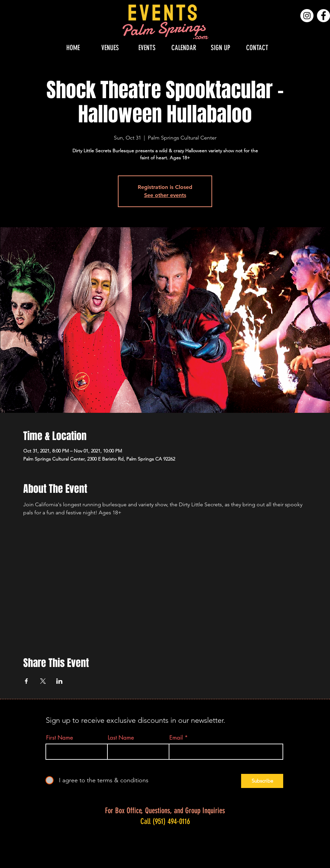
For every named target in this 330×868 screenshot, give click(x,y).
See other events (165, 195)
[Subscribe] (262, 781)
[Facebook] (323, 16)
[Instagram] (307, 16)
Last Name (121, 738)
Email (176, 738)
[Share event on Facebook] (26, 681)
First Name (60, 738)
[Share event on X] (43, 681)
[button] (110, 48)
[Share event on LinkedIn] (59, 681)
